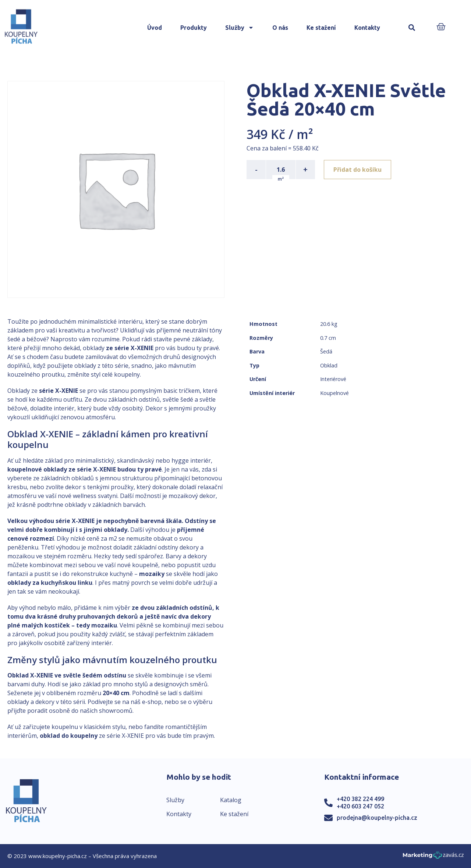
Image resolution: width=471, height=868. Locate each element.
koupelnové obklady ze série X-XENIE (62, 469)
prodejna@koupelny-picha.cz (377, 818)
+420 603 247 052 (360, 806)
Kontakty (367, 28)
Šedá (326, 351)
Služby (240, 28)
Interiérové (333, 379)
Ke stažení (321, 28)
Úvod (155, 28)
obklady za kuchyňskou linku (50, 583)
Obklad (329, 365)
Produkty (194, 28)
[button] (412, 28)
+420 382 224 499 (360, 799)
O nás (280, 28)
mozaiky (152, 574)
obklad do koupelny (69, 736)
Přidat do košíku (357, 170)
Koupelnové (334, 393)
